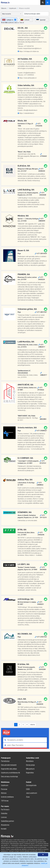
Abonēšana (30, 761)
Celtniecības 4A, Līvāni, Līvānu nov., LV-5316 (28, 346)
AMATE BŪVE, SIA (25, 385)
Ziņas (28, 797)
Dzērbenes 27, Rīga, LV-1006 (26, 125)
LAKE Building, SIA (26, 190)
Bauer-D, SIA (23, 250)
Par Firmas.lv (5, 810)
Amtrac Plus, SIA (25, 480)
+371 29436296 (41, 534)
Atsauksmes (5, 825)
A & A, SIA (22, 699)
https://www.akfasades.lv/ (27, 78)
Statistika (4, 813)
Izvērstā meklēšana (7, 797)
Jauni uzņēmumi (32, 793)
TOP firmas (5, 801)
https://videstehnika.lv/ (26, 113)
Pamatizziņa (5, 761)
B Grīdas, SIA (23, 664)
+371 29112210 (43, 516)
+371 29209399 (40, 703)
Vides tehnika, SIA (26, 85)
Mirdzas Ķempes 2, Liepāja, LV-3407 (27, 603)
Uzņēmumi (13, 8)
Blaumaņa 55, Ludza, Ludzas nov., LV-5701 (27, 278)
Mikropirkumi (30, 769)
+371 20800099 (42, 220)
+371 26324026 (43, 568)
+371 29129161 (43, 462)
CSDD (28, 789)
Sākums (4, 8)
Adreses (4, 793)
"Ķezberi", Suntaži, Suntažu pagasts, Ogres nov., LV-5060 (27, 568)
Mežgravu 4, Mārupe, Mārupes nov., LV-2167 (28, 170)
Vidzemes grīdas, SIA (27, 309)
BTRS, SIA (22, 530)
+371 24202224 (41, 278)
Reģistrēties (30, 773)
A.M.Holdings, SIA (26, 599)
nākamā (32, 725)
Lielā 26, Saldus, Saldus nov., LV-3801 (27, 389)
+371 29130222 (41, 389)
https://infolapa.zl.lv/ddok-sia (28, 51)
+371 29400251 (40, 603)
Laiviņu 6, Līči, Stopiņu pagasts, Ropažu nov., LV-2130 (28, 194)
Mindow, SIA (23, 216)
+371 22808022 (40, 484)
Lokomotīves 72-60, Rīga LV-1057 (26, 484)
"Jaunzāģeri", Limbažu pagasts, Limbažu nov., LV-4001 (28, 462)
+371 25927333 (41, 637)
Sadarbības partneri (7, 821)
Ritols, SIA (22, 121)
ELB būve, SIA (24, 166)
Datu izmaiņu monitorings (9, 776)
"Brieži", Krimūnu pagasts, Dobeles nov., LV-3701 (26, 668)
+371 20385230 (42, 170)
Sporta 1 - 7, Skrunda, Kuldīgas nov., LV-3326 (28, 220)
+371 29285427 (41, 431)
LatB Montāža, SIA (26, 342)
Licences (4, 817)
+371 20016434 (41, 253)
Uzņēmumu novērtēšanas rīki (10, 773)
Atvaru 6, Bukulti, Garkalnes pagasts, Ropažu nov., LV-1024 (28, 516)
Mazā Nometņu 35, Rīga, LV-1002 (27, 703)
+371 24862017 (42, 346)
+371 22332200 (42, 668)
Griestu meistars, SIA (27, 428)
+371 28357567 (41, 312)
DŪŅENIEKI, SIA (25, 512)
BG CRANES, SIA (25, 634)
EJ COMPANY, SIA (25, 458)
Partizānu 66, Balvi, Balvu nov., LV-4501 (26, 534)
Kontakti (4, 829)
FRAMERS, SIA (24, 274)
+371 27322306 (39, 125)
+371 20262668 (43, 194)
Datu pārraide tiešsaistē (9, 765)
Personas (4, 789)
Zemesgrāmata (31, 785)
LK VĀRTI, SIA (24, 564)
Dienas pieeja (30, 765)
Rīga (19, 253)
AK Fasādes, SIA (25, 59)
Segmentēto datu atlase (9, 769)
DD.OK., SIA (23, 28)
